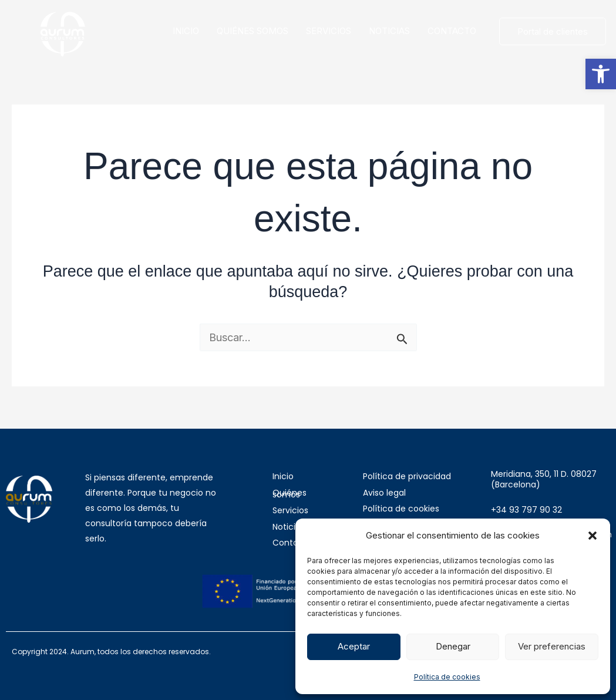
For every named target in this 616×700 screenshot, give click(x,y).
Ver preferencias (552, 646)
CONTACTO (452, 31)
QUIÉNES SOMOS (253, 31)
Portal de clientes (553, 31)
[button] (601, 74)
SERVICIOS (329, 31)
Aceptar (354, 646)
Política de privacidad (407, 476)
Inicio (283, 476)
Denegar (453, 646)
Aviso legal (384, 493)
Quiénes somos (290, 494)
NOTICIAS (389, 31)
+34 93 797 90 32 (526, 510)
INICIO (186, 31)
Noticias (289, 527)
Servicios (290, 510)
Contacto (292, 543)
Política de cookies (447, 677)
